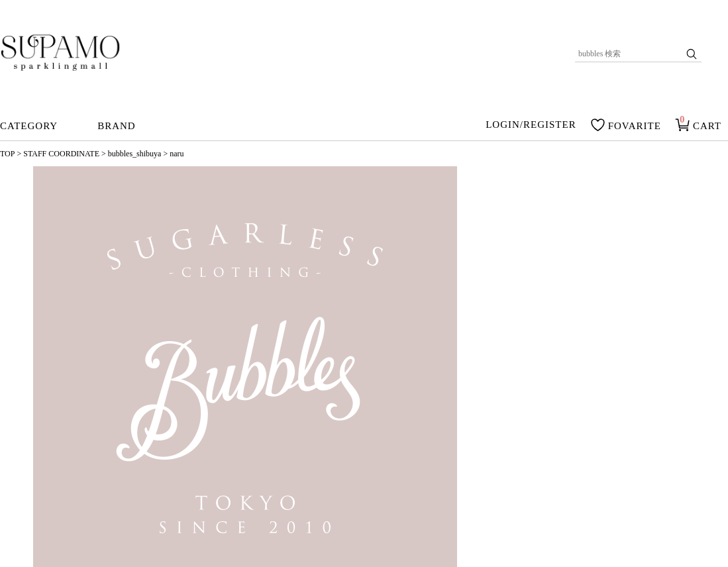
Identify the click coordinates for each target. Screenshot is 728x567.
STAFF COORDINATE (61, 154)
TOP (7, 154)
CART (707, 126)
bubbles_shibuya (135, 154)
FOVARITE (635, 126)
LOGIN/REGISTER (531, 125)
